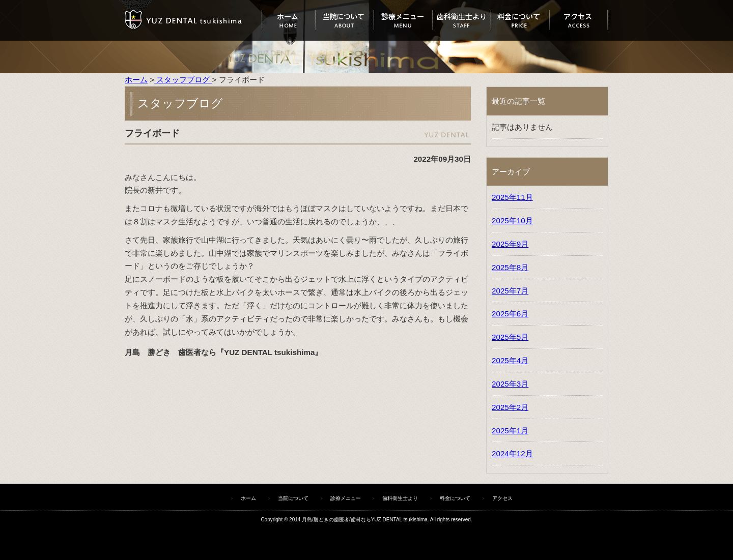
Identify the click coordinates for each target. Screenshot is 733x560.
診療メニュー (403, 20)
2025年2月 (510, 407)
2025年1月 (510, 431)
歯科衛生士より (461, 20)
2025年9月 (510, 244)
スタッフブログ (183, 80)
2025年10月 (512, 220)
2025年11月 (512, 197)
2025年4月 (510, 360)
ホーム (288, 20)
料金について (520, 20)
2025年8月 (510, 267)
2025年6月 (510, 314)
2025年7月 (510, 291)
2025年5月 (510, 337)
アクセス (579, 20)
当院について (344, 20)
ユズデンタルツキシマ (193, 20)
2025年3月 (510, 384)
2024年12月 (512, 453)
